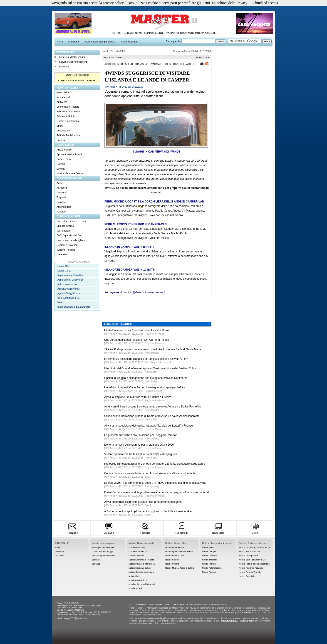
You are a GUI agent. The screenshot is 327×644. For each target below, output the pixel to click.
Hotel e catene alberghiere (71, 240)
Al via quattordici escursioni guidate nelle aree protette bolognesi (143, 502)
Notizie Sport (134, 576)
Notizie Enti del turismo (249, 552)
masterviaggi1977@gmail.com (72, 618)
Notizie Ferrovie (209, 564)
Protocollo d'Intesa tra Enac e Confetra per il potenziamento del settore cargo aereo (155, 464)
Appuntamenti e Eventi (69, 154)
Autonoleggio (64, 207)
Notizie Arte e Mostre (175, 548)
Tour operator (64, 231)
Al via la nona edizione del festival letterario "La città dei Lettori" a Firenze (149, 426)
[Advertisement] (157, 306)
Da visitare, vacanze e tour (71, 221)
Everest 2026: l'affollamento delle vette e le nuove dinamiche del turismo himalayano (155, 483)
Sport (59, 126)
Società (61, 140)
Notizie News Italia (137, 548)
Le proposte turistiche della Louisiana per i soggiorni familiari (141, 435)
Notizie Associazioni (138, 580)
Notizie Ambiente (136, 556)
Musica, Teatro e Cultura (70, 173)
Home (58, 548)
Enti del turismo (65, 226)
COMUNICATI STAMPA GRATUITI (77, 80)
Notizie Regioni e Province (251, 568)
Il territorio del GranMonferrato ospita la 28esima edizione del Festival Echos (150, 368)
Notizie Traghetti (209, 560)
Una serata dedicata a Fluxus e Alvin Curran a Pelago (137, 340)
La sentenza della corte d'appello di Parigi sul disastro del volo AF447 (146, 359)
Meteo (255, 532)
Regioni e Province (67, 245)
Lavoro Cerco (64, 271)
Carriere (61, 164)
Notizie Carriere (172, 560)
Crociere (61, 192)
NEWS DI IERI (203, 57)
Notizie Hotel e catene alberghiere (254, 564)
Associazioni (63, 131)
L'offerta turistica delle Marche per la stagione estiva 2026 (139, 445)
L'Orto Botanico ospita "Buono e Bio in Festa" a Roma (137, 330)
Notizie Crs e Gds (247, 576)
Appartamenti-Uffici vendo (71, 280)
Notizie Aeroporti (210, 552)
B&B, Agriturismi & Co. (69, 235)
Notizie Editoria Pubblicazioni (142, 584)
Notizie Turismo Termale (250, 572)
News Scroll (218, 532)
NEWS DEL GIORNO (114, 57)
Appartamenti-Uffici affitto (70, 275)
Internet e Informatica (68, 111)
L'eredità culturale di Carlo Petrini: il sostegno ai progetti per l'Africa (145, 387)
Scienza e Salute (66, 116)
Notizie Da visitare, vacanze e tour (254, 548)
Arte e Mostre (64, 150)
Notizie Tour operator (248, 556)
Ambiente (62, 102)
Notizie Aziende (209, 572)
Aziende (61, 212)
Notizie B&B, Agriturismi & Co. (253, 560)
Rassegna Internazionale (103, 548)
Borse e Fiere (64, 159)
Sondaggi (96, 564)
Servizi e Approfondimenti (73, 62)
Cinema (61, 169)
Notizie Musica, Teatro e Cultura (180, 568)
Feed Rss (145, 532)
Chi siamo (109, 532)
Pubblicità (59, 552)
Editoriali (64, 67)
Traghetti (61, 197)
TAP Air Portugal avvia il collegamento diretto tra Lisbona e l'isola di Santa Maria (152, 349)
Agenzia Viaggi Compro (69, 293)
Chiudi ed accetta (265, 3)
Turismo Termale (66, 250)
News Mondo (64, 97)
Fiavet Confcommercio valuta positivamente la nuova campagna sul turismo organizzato (157, 492)
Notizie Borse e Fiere (175, 556)
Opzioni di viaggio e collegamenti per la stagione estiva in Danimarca (146, 378)
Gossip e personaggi (68, 121)
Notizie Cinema (172, 564)
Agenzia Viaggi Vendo (69, 289)
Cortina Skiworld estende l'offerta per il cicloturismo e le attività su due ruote (150, 473)
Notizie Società (135, 588)
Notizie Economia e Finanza (141, 560)
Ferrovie (61, 202)
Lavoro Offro (64, 266)
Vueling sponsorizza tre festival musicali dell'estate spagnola (141, 454)
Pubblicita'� (182, 531)
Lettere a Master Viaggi (72, 57)
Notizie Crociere (209, 556)
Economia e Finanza (68, 107)
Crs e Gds (62, 254)
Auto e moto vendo (67, 284)
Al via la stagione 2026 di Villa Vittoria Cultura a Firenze (138, 397)
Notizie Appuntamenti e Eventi (179, 552)
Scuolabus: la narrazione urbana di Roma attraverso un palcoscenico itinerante (152, 416)
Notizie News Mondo (138, 552)
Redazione (72, 532)
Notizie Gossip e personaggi (141, 572)
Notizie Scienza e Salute (140, 568)
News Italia (63, 92)
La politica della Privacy (230, 3)
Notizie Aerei (208, 548)
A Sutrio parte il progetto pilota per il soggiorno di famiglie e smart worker (148, 511)
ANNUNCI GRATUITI (77, 75)
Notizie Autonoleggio (211, 568)
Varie (60, 302)
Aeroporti (62, 188)
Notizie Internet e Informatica (142, 564)
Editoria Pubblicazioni (68, 135)
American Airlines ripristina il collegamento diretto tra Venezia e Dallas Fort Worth (153, 407)
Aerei (59, 183)
